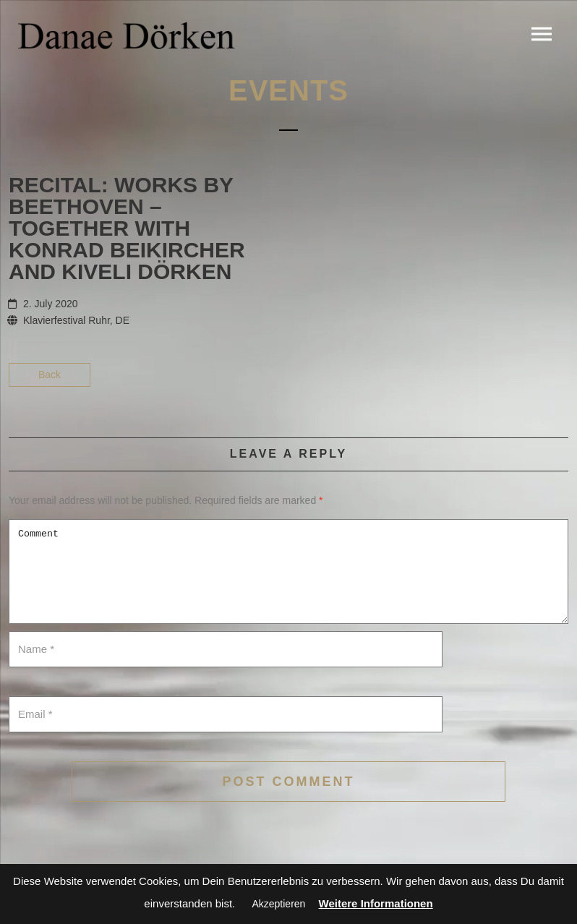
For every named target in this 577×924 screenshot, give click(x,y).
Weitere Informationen (376, 903)
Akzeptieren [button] (278, 904)
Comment (288, 572)
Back (50, 375)
